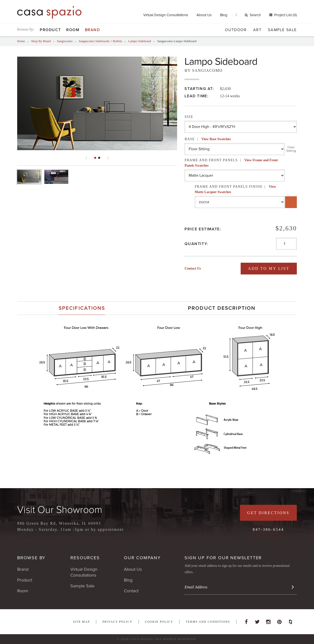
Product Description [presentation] (222, 308)
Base (208, 139)
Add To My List (268, 268)
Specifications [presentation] (82, 308)
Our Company (142, 558)
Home (21, 41)
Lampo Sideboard (140, 41)
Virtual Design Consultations (166, 15)
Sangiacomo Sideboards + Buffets (101, 41)
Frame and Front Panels (231, 163)
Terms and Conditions (208, 622)
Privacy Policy (117, 622)
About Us (204, 15)
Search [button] (253, 15)
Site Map (81, 622)
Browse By (31, 558)
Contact (131, 591)
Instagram (268, 620)
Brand (92, 30)
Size (189, 117)
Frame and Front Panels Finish (235, 189)
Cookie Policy (159, 622)
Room (73, 30)
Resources (85, 558)
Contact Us (193, 268)
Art (257, 30)
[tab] (82, 308)
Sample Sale (282, 30)
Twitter (257, 620)
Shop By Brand (41, 41)
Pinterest (279, 620)
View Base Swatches (216, 139)
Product (50, 30)
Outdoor (236, 30)
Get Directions (268, 513)
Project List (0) (285, 15)
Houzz (290, 620)
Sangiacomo (65, 41)
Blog (224, 15)
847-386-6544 (268, 529)
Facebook (246, 620)
